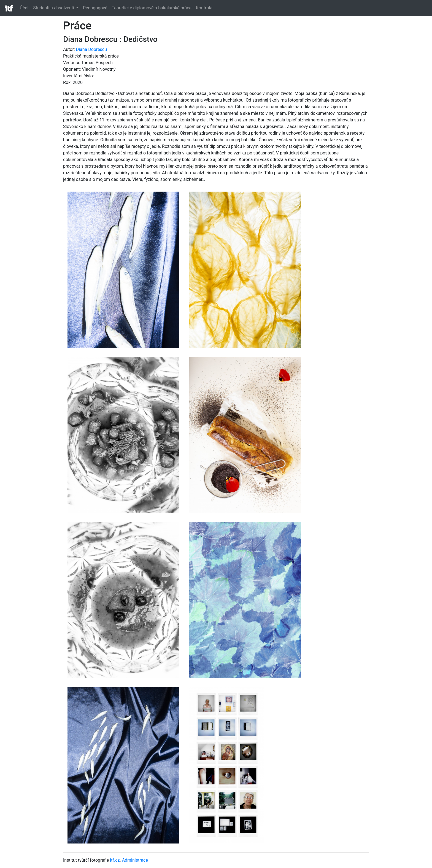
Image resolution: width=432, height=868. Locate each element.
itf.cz (115, 860)
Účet (24, 8)
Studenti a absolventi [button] (54, 8)
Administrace (135, 860)
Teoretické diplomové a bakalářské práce (152, 8)
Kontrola (204, 8)
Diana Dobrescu (91, 49)
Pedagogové (95, 8)
